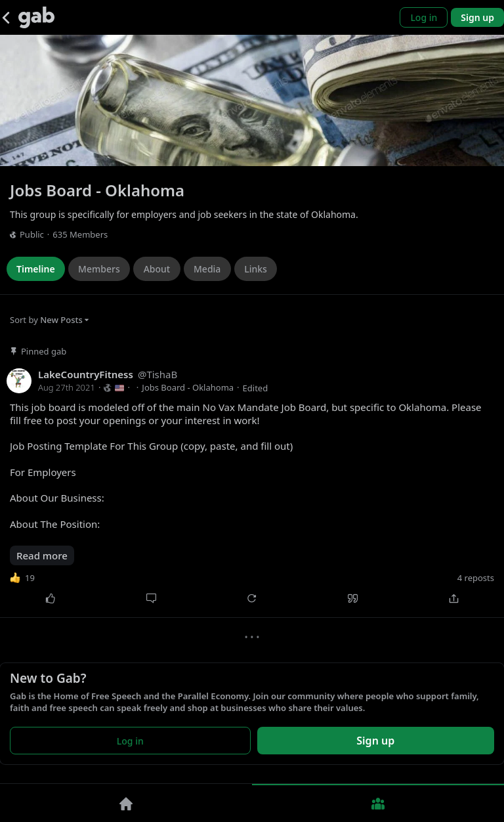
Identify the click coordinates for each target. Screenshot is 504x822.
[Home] (126, 803)
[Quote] (353, 598)
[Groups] (378, 803)
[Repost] (252, 598)
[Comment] (152, 598)
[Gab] (36, 17)
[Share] (453, 598)
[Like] (51, 598)
